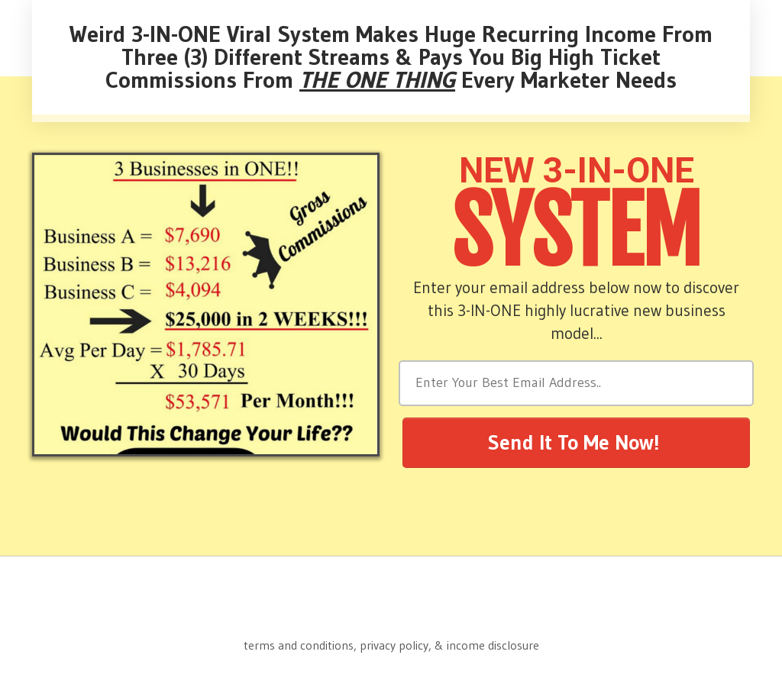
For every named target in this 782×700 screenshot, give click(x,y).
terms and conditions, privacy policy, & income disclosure (391, 645)
